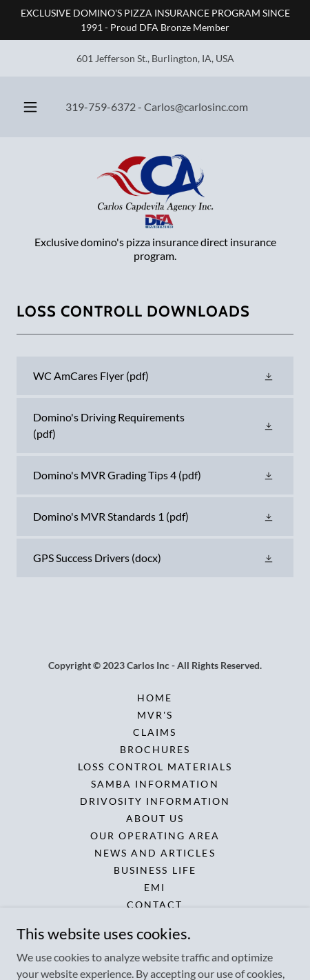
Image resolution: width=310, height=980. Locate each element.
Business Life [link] (155, 870)
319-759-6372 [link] (101, 107)
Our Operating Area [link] (155, 836)
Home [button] (155, 698)
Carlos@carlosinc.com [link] (196, 107)
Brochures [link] (155, 749)
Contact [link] (155, 904)
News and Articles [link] (155, 853)
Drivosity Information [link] (155, 801)
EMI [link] (155, 887)
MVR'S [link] (155, 715)
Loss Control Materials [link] (155, 767)
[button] (30, 107)
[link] (155, 192)
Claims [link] (155, 732)
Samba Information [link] (155, 784)
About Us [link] (155, 818)
